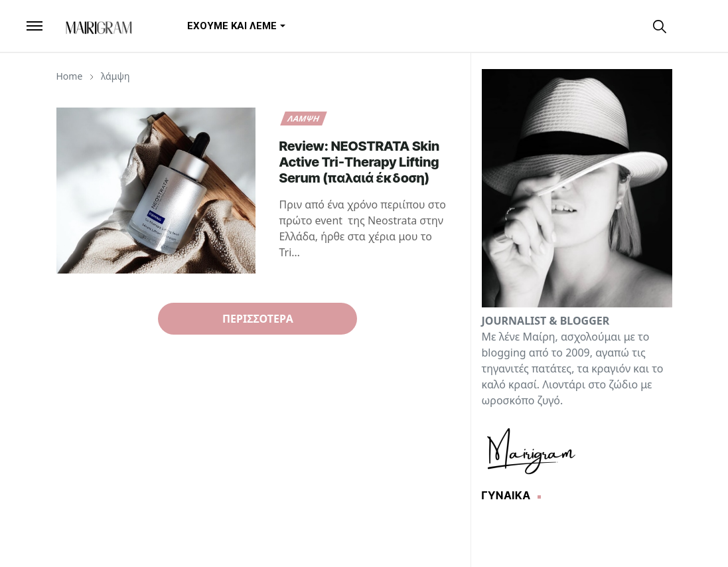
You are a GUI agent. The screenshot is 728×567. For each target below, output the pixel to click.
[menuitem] (232, 26)
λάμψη (303, 119)
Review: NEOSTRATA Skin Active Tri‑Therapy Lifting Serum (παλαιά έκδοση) (360, 162)
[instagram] (638, 26)
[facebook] (615, 26)
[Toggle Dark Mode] (685, 26)
